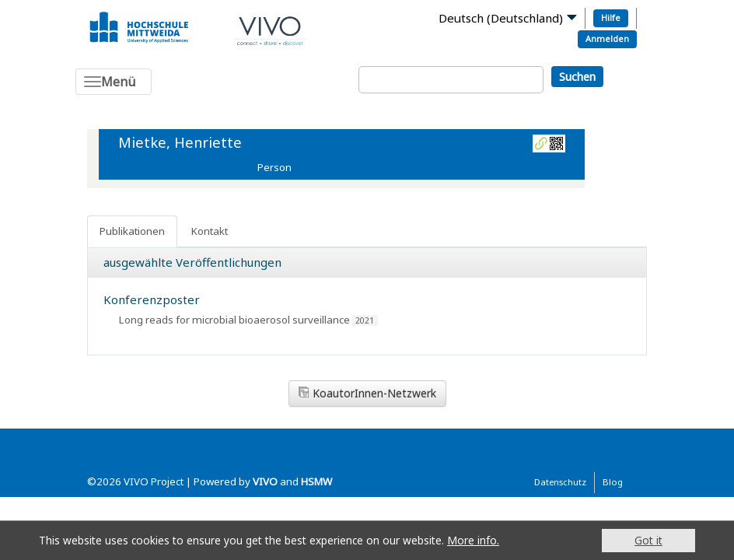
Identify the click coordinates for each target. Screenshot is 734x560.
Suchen (577, 77)
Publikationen (132, 231)
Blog (613, 482)
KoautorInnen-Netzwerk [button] (367, 393)
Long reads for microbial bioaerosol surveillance (234, 320)
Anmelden (607, 38)
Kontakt (210, 231)
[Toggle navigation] (114, 82)
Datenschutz (560, 482)
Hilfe (611, 17)
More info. (473, 540)
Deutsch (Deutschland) (501, 18)
